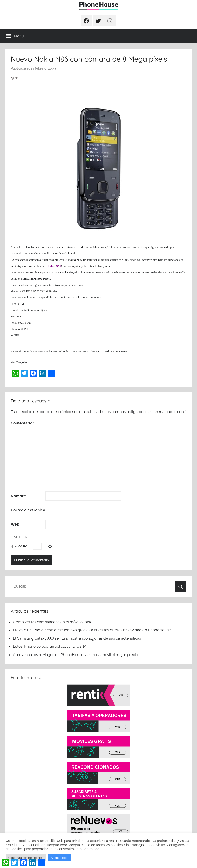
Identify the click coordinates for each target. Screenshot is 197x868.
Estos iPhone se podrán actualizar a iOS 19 (50, 646)
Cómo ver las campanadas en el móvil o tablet (53, 622)
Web (15, 524)
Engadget (22, 362)
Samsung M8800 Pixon (36, 279)
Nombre (18, 496)
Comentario (23, 423)
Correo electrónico (28, 510)
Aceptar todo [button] (60, 858)
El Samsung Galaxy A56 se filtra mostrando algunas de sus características (77, 638)
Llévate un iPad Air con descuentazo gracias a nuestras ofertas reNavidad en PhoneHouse (92, 630)
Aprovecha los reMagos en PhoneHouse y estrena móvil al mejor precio (76, 655)
